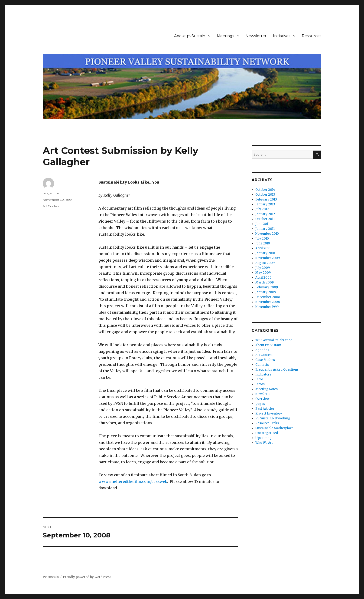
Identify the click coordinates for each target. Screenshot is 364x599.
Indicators (263, 374)
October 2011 (265, 219)
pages (260, 404)
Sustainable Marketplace (274, 428)
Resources (312, 36)
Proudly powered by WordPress (87, 577)
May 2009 (263, 273)
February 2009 (267, 287)
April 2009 (263, 278)
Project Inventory (269, 413)
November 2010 (267, 234)
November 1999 (267, 307)
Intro (259, 379)
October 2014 (265, 190)
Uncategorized (267, 433)
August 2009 (265, 263)
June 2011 (262, 224)
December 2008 (268, 297)
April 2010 (263, 248)
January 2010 (265, 253)
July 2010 (262, 239)
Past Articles (265, 409)
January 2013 (265, 204)
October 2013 (265, 195)
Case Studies (265, 360)
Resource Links (267, 423)
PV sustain (51, 577)
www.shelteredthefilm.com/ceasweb (133, 481)
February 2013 (266, 199)
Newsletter (256, 36)
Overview (262, 399)
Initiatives (282, 36)
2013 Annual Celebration (274, 340)
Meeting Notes (266, 389)
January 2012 (265, 214)
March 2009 (265, 282)
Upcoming (263, 438)
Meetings (225, 36)
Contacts (262, 365)
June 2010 (263, 243)
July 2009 (263, 268)
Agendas (262, 350)
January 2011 (265, 229)
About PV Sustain (268, 345)
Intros (260, 384)
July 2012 (262, 209)
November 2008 (268, 302)
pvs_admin (51, 193)
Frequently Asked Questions (277, 370)
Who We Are (264, 443)
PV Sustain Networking (273, 418)
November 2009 (268, 258)
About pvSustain (190, 36)
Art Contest (51, 206)
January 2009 (266, 292)
